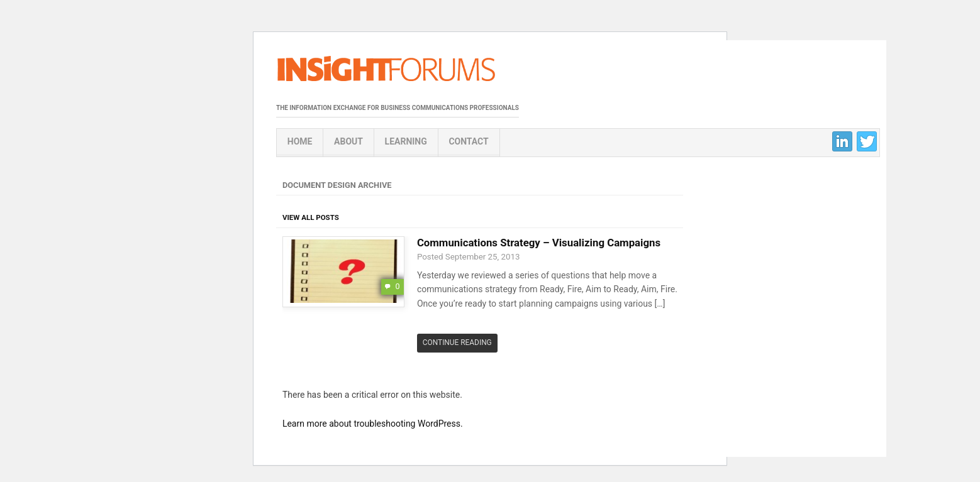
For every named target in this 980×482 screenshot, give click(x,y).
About (348, 141)
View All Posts (311, 217)
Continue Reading (457, 342)
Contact (468, 141)
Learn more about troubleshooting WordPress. (373, 424)
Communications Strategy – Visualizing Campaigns (539, 243)
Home (300, 141)
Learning (406, 141)
